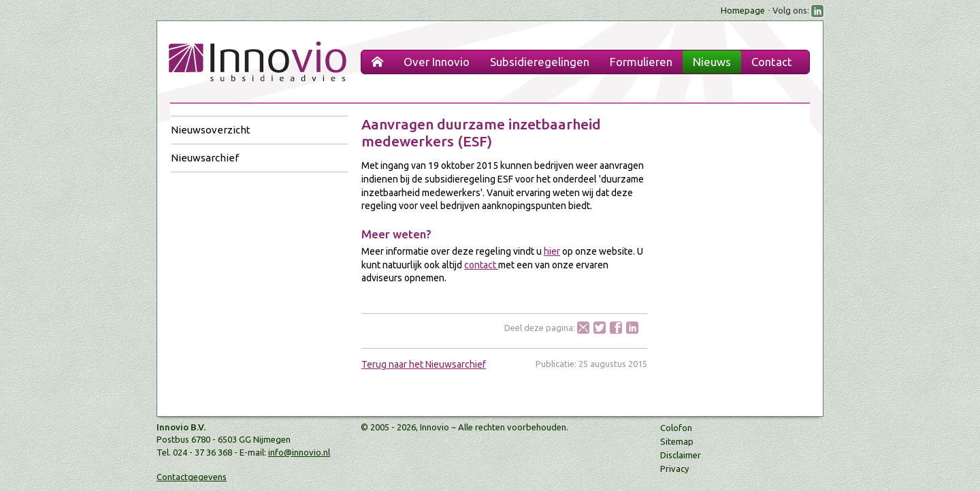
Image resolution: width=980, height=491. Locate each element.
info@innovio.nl (299, 452)
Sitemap (677, 441)
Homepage (743, 10)
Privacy (674, 469)
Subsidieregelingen (540, 62)
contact (481, 265)
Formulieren (641, 62)
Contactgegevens (192, 477)
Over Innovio (437, 62)
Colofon (676, 428)
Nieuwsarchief (205, 158)
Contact (772, 62)
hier (552, 251)
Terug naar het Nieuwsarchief (424, 364)
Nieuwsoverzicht (211, 130)
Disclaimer (681, 455)
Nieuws (712, 62)
